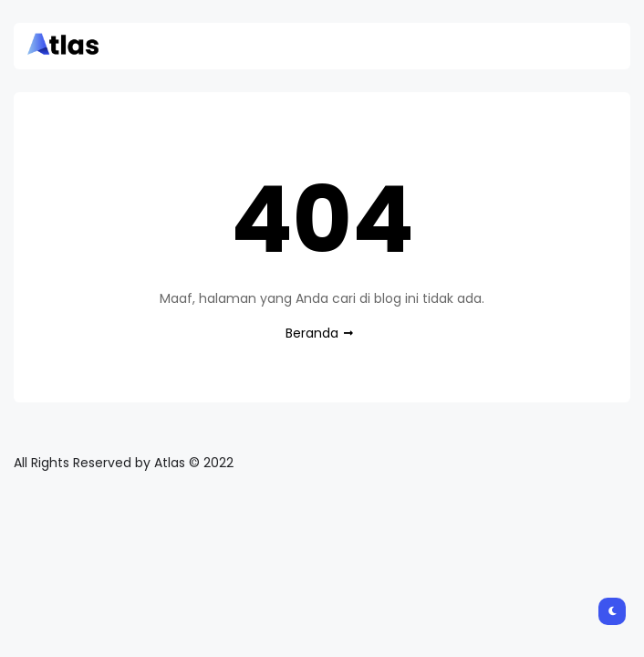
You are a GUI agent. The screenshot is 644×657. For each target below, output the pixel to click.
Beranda (312, 333)
